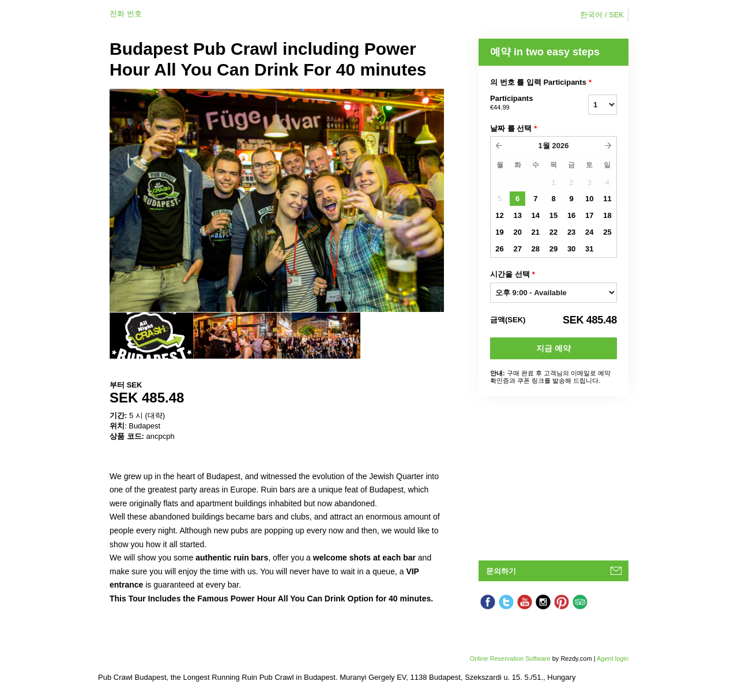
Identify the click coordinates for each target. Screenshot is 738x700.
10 (589, 199)
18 (607, 215)
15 (553, 215)
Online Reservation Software (510, 658)
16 (571, 215)
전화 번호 (126, 14)
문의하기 (501, 571)
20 (517, 232)
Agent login (613, 658)
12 (499, 215)
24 (589, 232)
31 (589, 249)
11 (607, 199)
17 (589, 215)
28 (536, 249)
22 (553, 232)
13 (517, 215)
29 (553, 249)
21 (536, 232)
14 (536, 215)
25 (607, 232)
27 (517, 249)
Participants (525, 103)
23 (571, 232)
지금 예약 (553, 348)
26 (499, 249)
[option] (151, 336)
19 (499, 232)
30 (571, 249)
